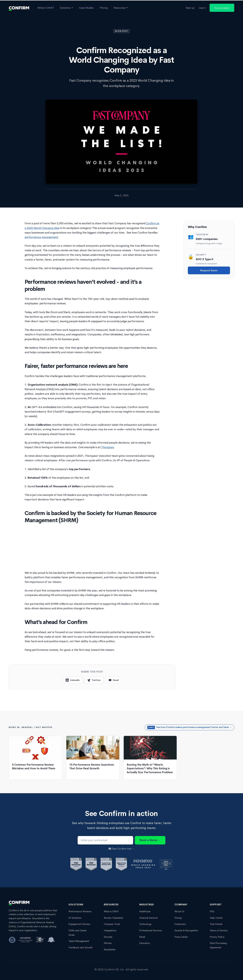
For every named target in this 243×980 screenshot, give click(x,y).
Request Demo (209, 270)
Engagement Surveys (79, 924)
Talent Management (79, 941)
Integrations (110, 930)
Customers (180, 924)
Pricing (104, 8)
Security (108, 937)
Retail (142, 937)
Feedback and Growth (80, 947)
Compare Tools (112, 924)
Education (145, 943)
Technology (145, 924)
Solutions (66, 8)
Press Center (181, 937)
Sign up (190, 8)
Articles (108, 943)
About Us (179, 911)
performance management (41, 237)
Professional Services (150, 930)
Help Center (216, 918)
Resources (121, 8)
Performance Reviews (80, 911)
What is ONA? (46, 8)
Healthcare (145, 911)
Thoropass (108, 447)
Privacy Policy (217, 937)
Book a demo (222, 8)
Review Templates (113, 918)
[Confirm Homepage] (19, 8)
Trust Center (216, 924)
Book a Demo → (150, 840)
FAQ (212, 911)
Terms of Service (219, 930)
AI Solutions (75, 918)
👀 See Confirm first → (121, 849)
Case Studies (86, 8)
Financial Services (148, 918)
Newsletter (110, 949)
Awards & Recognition (186, 930)
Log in (202, 8)
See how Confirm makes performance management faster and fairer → (190, 727)
